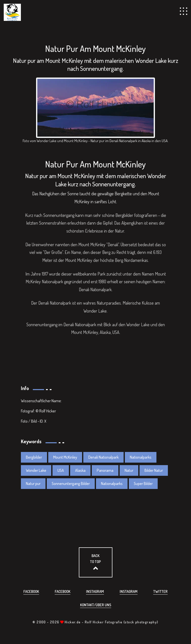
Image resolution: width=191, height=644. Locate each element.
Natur (129, 470)
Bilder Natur (154, 470)
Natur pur (33, 483)
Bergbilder (34, 457)
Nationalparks (141, 457)
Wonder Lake (36, 470)
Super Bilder (143, 483)
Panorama (105, 470)
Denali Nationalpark (103, 457)
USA (61, 470)
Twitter (160, 591)
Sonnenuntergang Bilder (71, 483)
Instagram (95, 591)
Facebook (31, 591)
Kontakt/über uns (96, 605)
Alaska (80, 470)
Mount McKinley (65, 457)
